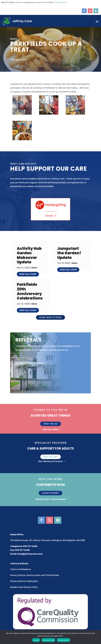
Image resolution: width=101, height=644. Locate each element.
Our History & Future (50, 461)
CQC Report (61, 2)
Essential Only (48, 640)
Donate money (50, 493)
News (34, 268)
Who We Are (51, 457)
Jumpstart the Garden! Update (69, 253)
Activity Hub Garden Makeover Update (29, 255)
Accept (36, 640)
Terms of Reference (21, 569)
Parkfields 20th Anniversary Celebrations (30, 291)
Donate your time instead (50, 499)
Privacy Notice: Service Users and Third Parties (35, 575)
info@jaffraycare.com (30, 554)
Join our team (50, 429)
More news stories (50, 317)
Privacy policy (63, 640)
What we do (50, 424)
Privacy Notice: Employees (24, 581)
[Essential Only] (98, 637)
